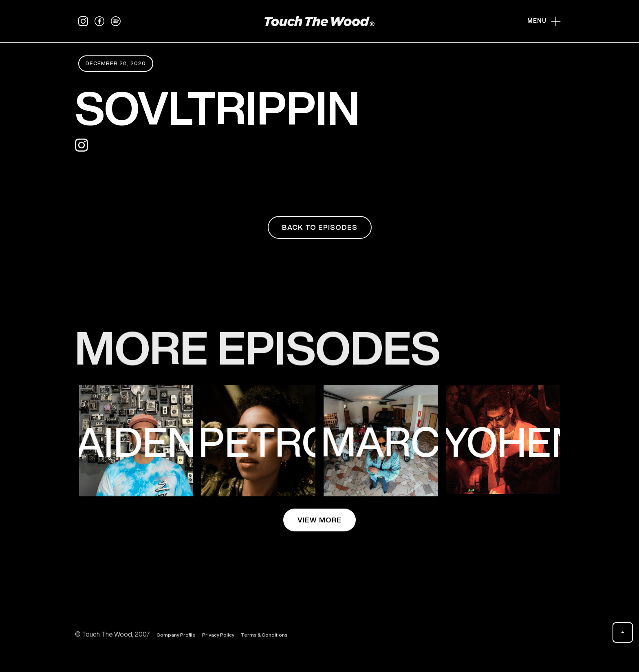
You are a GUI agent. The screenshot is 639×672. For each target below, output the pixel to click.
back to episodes (320, 227)
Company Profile (176, 640)
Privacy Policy (218, 640)
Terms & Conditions (264, 640)
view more (319, 520)
